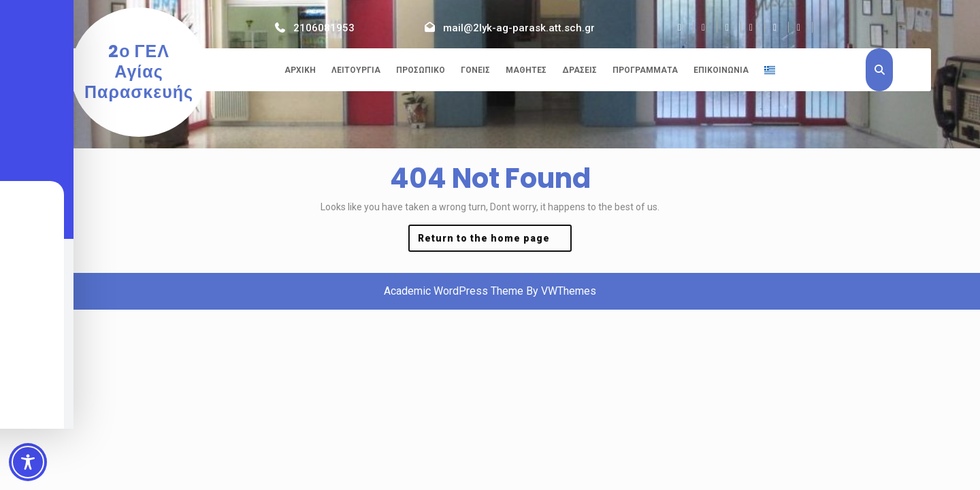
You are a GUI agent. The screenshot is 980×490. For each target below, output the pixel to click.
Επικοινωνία (721, 70)
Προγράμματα (645, 70)
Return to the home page (495, 241)
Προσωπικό (421, 70)
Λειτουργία (356, 70)
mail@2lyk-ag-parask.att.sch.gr (519, 28)
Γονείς (475, 70)
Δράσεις (579, 70)
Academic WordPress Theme (454, 291)
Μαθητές (526, 70)
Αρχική (300, 70)
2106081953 (324, 28)
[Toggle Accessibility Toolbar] (28, 462)
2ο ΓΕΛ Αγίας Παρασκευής (139, 72)
